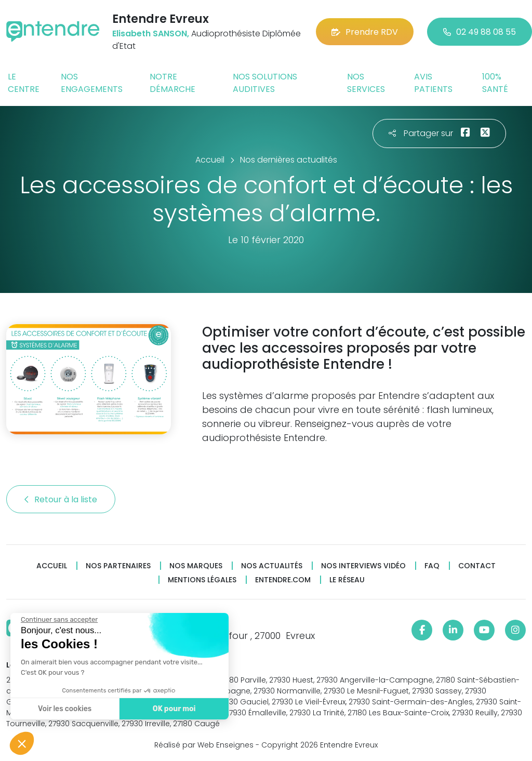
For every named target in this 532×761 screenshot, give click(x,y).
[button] (22, 743)
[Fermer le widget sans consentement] (58, 620)
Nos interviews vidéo (363, 566)
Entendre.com (283, 580)
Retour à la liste (61, 499)
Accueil (52, 566)
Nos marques (196, 566)
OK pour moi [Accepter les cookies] (173, 709)
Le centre (24, 83)
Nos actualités (272, 566)
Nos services (366, 83)
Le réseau (347, 580)
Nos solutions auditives (265, 83)
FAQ (432, 566)
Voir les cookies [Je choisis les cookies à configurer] (64, 709)
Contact (477, 566)
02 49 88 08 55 (480, 32)
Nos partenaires (118, 566)
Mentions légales (202, 580)
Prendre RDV (365, 32)
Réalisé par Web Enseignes (204, 745)
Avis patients (433, 83)
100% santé (495, 83)
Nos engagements (92, 83)
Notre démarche (172, 83)
